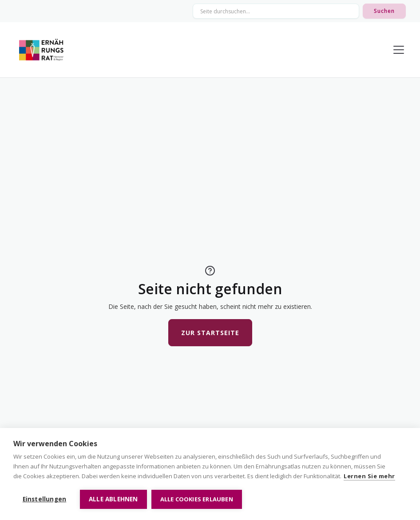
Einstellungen (45, 499)
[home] (41, 50)
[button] (397, 50)
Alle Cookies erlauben (197, 499)
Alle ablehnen (113, 499)
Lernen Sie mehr (369, 476)
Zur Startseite (210, 333)
